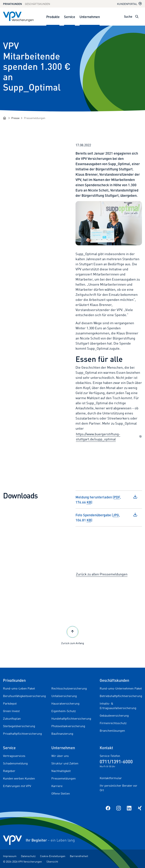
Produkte (53, 17)
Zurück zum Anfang (73, 635)
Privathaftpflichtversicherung (22, 734)
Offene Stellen (61, 793)
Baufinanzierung (62, 734)
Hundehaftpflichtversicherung (71, 719)
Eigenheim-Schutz (64, 711)
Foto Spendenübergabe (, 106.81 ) (106, 517)
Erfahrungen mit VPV (17, 786)
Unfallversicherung (64, 696)
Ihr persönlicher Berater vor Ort (118, 788)
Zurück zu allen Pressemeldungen (102, 574)
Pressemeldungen (64, 778)
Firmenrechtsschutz (113, 723)
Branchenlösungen (112, 731)
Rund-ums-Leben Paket (19, 688)
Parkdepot (10, 703)
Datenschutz (28, 856)
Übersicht (52, 862)
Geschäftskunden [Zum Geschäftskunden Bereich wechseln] (37, 4)
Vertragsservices (14, 756)
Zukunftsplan (12, 719)
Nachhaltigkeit (61, 771)
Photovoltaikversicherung (68, 726)
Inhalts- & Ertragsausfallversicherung (118, 706)
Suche (128, 16)
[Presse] (15, 118)
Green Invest (11, 711)
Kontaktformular (111, 778)
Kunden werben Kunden (19, 778)
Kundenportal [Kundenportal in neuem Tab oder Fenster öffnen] (130, 4)
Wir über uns (60, 756)
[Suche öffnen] (137, 17)
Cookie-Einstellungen (53, 856)
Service (69, 17)
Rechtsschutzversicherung (69, 688)
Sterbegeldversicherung (19, 726)
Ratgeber (9, 771)
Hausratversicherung (65, 703)
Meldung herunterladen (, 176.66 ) (106, 499)
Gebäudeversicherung (114, 715)
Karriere (57, 786)
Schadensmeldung (15, 763)
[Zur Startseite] (18, 17)
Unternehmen (90, 17)
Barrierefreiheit (79, 856)
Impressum (10, 856)
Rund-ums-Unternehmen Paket (121, 688)
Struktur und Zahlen (65, 763)
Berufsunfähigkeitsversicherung (24, 696)
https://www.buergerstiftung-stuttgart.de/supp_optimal (109, 437)
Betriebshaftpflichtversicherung (121, 696)
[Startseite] (5, 118)
